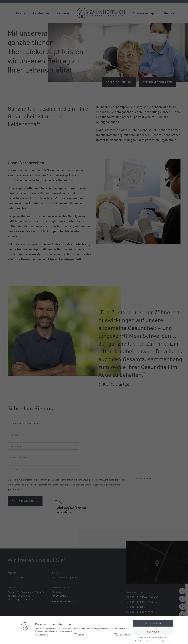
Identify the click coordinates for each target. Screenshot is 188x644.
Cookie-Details (140, 641)
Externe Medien (123, 635)
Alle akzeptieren (153, 623)
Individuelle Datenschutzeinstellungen (153, 637)
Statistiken (81, 635)
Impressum (167, 641)
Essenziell (41, 635)
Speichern (153, 631)
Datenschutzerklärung (154, 641)
